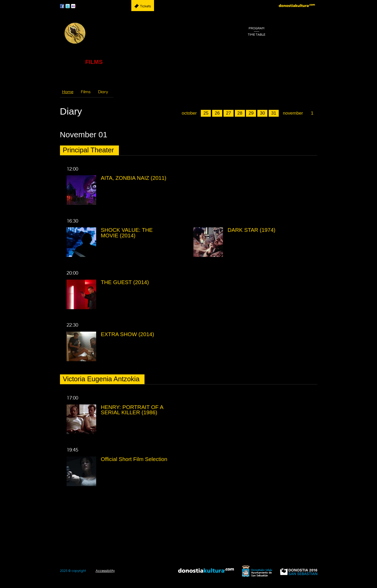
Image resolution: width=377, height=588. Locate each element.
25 (206, 113)
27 (228, 113)
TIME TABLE (257, 35)
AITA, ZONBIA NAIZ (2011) (134, 178)
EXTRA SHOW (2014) (128, 334)
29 (251, 113)
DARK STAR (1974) (252, 230)
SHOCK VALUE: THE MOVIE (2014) (127, 233)
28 (240, 113)
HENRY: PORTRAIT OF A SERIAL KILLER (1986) (132, 410)
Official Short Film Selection (134, 459)
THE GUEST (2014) (125, 282)
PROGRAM (257, 29)
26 (217, 113)
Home (68, 92)
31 (274, 113)
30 (262, 113)
